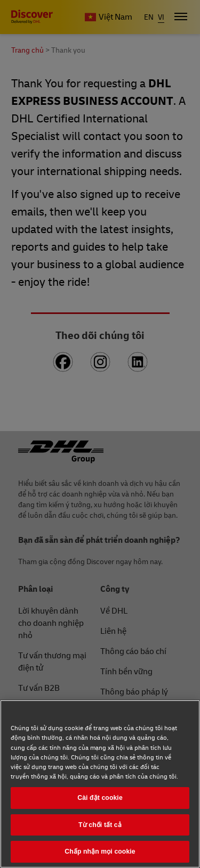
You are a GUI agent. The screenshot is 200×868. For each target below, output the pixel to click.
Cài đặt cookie (100, 798)
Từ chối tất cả (100, 825)
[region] (100, 784)
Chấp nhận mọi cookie (100, 852)
